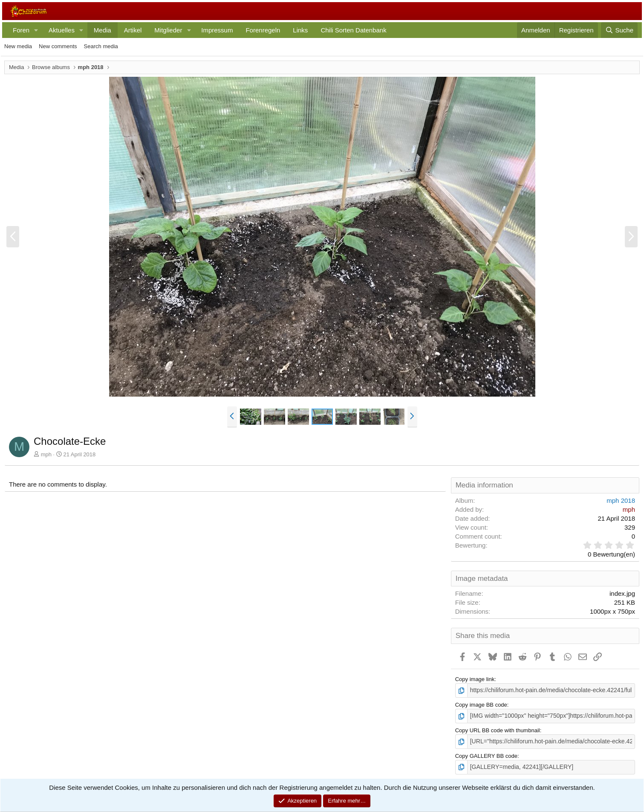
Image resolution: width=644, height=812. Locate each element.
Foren (21, 30)
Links (300, 30)
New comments (58, 46)
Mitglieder (168, 30)
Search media (101, 46)
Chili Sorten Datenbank (353, 30)
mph (46, 454)
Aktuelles (62, 30)
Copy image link (475, 679)
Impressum (217, 30)
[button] (36, 30)
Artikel (133, 30)
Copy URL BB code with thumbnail (498, 729)
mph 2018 (621, 500)
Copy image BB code (481, 704)
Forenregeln (263, 30)
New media (18, 46)
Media (103, 30)
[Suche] (619, 30)
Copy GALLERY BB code (486, 754)
